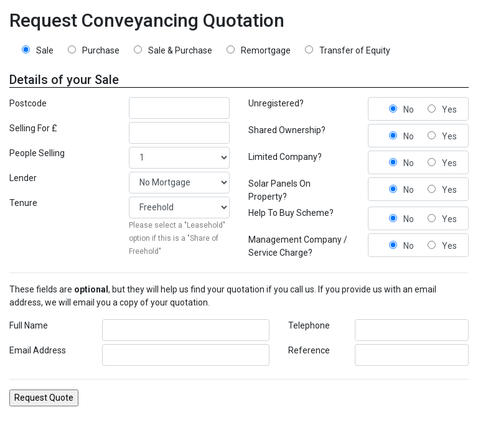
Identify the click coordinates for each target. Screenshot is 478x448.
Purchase (101, 50)
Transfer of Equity (355, 50)
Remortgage (266, 50)
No (409, 110)
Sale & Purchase (180, 50)
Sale (45, 50)
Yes (449, 110)
